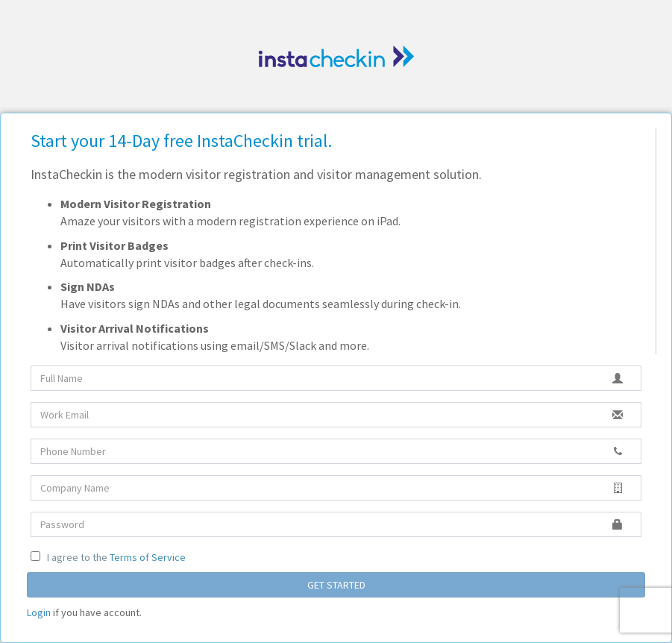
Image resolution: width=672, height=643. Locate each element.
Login (39, 612)
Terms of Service (148, 557)
